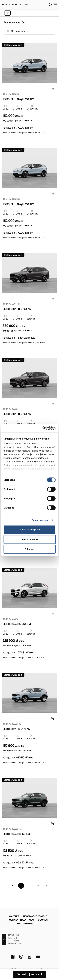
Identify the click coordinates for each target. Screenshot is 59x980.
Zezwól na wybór (29, 539)
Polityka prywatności (21, 920)
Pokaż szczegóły (41, 520)
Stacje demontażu (28, 923)
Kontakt (14, 916)
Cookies (43, 920)
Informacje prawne (35, 916)
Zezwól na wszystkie (30, 529)
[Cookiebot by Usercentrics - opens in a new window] (42, 428)
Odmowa (29, 549)
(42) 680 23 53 (15, 944)
